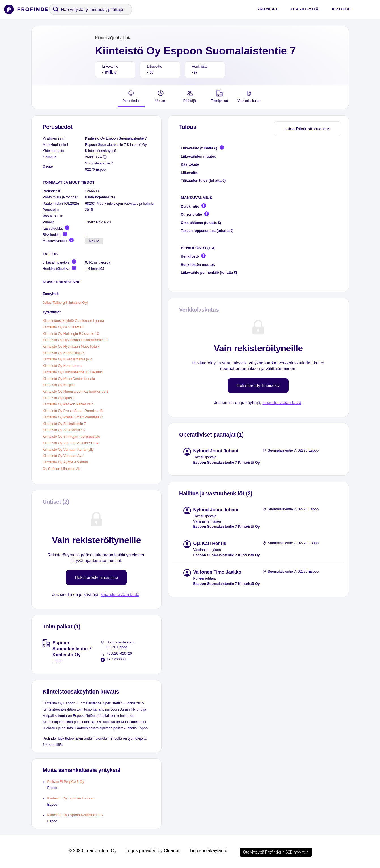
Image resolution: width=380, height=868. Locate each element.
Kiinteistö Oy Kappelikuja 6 (64, 353)
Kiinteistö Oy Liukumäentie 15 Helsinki (73, 372)
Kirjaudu (341, 9)
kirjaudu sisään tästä (120, 594)
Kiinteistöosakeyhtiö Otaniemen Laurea (73, 321)
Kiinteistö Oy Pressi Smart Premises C (73, 417)
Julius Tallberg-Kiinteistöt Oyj (65, 302)
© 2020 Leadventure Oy (92, 851)
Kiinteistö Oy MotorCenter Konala (69, 379)
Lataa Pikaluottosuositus (307, 129)
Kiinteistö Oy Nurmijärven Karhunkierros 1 (76, 392)
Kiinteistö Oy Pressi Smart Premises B (73, 411)
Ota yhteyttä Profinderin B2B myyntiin (276, 852)
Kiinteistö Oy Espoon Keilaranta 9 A (75, 815)
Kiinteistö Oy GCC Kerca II (64, 327)
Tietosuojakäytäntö (208, 851)
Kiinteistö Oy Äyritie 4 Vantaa (65, 462)
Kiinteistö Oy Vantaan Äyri (63, 456)
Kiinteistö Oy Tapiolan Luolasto (71, 798)
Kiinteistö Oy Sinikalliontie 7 (64, 424)
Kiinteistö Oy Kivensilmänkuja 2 (67, 359)
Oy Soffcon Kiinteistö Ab (62, 469)
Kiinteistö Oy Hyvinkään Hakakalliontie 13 (75, 340)
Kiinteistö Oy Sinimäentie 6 (64, 430)
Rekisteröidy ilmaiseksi (96, 577)
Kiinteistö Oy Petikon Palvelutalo (68, 404)
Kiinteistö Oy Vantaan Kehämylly (68, 449)
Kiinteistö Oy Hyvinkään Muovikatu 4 (71, 347)
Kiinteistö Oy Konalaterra (62, 366)
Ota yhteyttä (305, 9)
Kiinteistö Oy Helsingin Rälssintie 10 (71, 333)
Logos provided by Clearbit (152, 851)
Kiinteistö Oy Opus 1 (59, 398)
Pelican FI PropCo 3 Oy (66, 782)
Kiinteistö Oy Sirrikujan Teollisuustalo (72, 437)
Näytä (94, 241)
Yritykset (267, 9)
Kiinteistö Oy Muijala (59, 385)
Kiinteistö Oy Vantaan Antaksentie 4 (71, 443)
